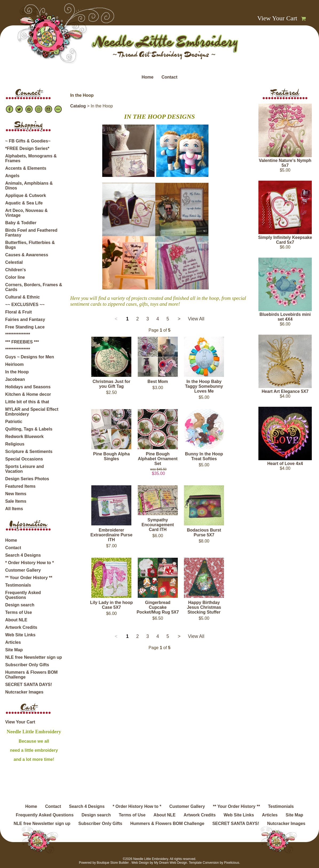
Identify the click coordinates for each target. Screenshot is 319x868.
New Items (16, 494)
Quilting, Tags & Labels (29, 429)
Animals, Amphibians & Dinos (29, 186)
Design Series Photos (27, 479)
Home (147, 77)
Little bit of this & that (27, 402)
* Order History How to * (29, 563)
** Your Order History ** (29, 578)
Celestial (14, 262)
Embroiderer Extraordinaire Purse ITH (111, 535)
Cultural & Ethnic (22, 297)
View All (196, 319)
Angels (12, 176)
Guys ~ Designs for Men (29, 357)
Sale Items (16, 501)
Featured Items (20, 486)
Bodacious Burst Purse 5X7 (204, 532)
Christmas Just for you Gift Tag (111, 384)
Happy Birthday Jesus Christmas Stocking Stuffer (204, 607)
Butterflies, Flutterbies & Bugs (30, 245)
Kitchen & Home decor (28, 394)
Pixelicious (232, 863)
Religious (15, 444)
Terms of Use (18, 612)
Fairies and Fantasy (25, 319)
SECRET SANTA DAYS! (28, 685)
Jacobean (15, 379)
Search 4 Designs (23, 555)
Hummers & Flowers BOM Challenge (31, 675)
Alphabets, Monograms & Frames (31, 158)
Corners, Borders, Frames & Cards (34, 287)
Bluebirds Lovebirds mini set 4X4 (285, 317)
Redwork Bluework (24, 437)
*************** (17, 334)
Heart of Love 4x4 (285, 464)
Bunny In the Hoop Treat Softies (204, 456)
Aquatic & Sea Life (24, 203)
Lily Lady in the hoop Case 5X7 (111, 605)
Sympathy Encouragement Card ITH (158, 525)
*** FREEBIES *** (22, 342)
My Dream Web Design (171, 863)
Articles (13, 642)
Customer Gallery (23, 570)
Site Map (14, 650)
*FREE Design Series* (27, 148)
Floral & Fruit (18, 312)
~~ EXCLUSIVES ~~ (25, 305)
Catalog (78, 106)
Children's (15, 270)
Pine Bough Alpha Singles (111, 456)
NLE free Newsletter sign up (34, 657)
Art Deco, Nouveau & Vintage (26, 213)
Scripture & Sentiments (29, 452)
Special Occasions (24, 459)
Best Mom (158, 381)
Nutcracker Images (24, 692)
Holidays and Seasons (28, 387)
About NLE (16, 620)
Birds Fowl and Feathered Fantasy (31, 233)
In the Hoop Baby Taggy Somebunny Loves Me (204, 386)
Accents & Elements (26, 168)
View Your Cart (277, 18)
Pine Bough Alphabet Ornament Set (158, 459)
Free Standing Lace (25, 327)
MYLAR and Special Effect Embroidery (32, 412)
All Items (14, 509)
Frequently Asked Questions (23, 595)
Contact (170, 77)
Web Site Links (20, 635)
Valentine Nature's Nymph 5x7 (285, 163)
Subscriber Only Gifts (27, 665)
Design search (20, 605)
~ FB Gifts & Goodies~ (28, 141)
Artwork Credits (21, 627)
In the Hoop (17, 372)
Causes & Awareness (27, 255)
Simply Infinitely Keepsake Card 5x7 (285, 240)
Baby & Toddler (21, 223)
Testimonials (18, 585)
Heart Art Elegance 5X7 (285, 391)
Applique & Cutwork (25, 195)
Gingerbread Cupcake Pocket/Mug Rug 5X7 (158, 607)
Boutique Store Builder (113, 863)
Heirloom (14, 364)
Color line (15, 277)
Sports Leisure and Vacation (24, 469)
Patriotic (14, 422)
